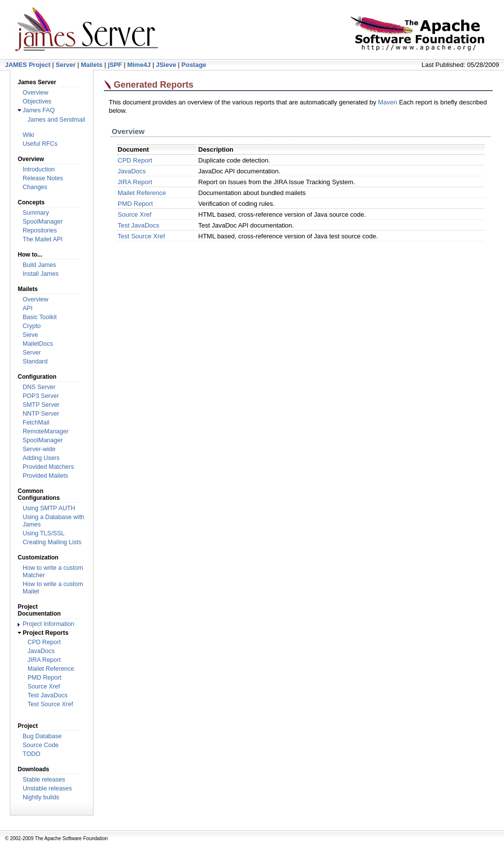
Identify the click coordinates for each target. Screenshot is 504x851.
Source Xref (44, 687)
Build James (39, 265)
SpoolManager (43, 222)
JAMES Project (28, 65)
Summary (36, 213)
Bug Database (42, 736)
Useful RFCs (40, 144)
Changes (35, 187)
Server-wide (39, 449)
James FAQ (39, 110)
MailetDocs (38, 344)
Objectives (37, 101)
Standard (35, 361)
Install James (41, 274)
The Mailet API (43, 239)
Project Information (48, 624)
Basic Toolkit (40, 317)
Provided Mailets (45, 476)
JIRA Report (44, 660)
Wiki (29, 135)
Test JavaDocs (47, 695)
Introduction (39, 169)
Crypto (32, 326)
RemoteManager (46, 431)
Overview (35, 93)
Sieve (30, 335)
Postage (194, 65)
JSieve (166, 65)
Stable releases (44, 780)
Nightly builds (41, 797)
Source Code (41, 745)
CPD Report (44, 642)
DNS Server (39, 387)
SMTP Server (41, 405)
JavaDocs (41, 651)
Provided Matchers (48, 467)
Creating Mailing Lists (52, 542)
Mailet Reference (51, 669)
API (28, 308)
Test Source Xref (50, 704)
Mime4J (139, 65)
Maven (388, 102)
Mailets (92, 65)
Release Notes (43, 178)
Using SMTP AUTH (49, 508)
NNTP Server (41, 414)
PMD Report (45, 678)
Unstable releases (47, 788)
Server (65, 65)
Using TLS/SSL (44, 533)
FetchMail (36, 423)
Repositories (40, 230)
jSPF (115, 65)
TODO (31, 754)
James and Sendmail (56, 120)
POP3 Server (41, 396)
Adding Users (41, 458)
